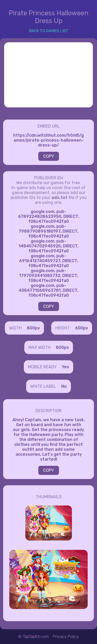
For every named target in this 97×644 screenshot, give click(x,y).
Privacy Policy (66, 637)
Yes (65, 367)
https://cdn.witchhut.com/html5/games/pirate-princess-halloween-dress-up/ (48, 140)
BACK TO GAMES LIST (49, 31)
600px (81, 328)
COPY (49, 156)
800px (33, 328)
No (64, 386)
